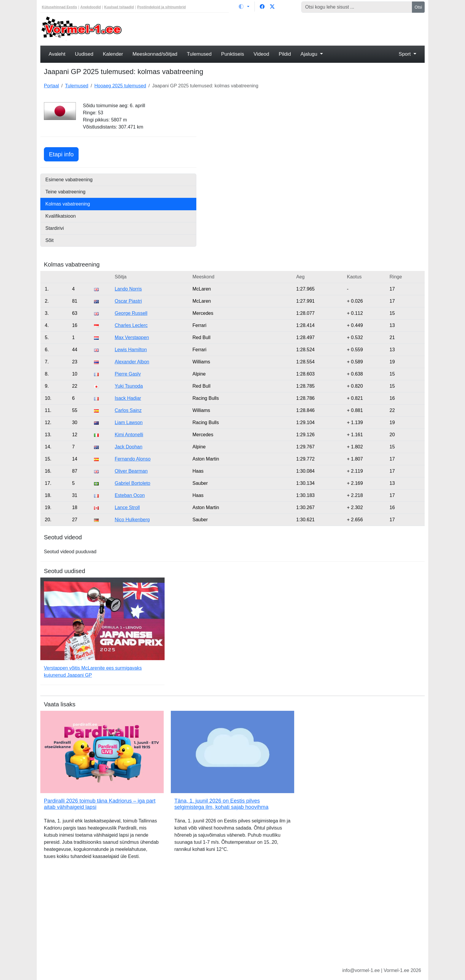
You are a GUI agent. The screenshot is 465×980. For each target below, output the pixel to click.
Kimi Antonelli (129, 435)
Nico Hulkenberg (132, 520)
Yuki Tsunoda (129, 386)
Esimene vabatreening (69, 180)
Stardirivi (55, 228)
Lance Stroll (127, 507)
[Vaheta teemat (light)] (244, 7)
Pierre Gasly (128, 374)
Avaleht (57, 54)
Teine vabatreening (65, 192)
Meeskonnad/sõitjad (155, 54)
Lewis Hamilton (131, 350)
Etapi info (64, 154)
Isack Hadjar (128, 398)
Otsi (418, 7)
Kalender (113, 54)
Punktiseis (233, 54)
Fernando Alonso (133, 459)
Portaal (51, 86)
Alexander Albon (132, 362)
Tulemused (199, 54)
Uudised (84, 54)
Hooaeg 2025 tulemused (120, 86)
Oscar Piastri (128, 301)
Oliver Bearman (131, 471)
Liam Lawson (129, 422)
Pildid (285, 54)
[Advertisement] (281, 28)
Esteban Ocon (130, 495)
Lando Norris (128, 289)
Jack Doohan (129, 447)
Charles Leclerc (131, 325)
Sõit (50, 240)
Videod (261, 54)
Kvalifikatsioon (60, 216)
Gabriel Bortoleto (133, 483)
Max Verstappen (132, 337)
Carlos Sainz (128, 410)
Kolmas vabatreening (68, 204)
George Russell (131, 313)
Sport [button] (405, 54)
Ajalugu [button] (309, 54)
